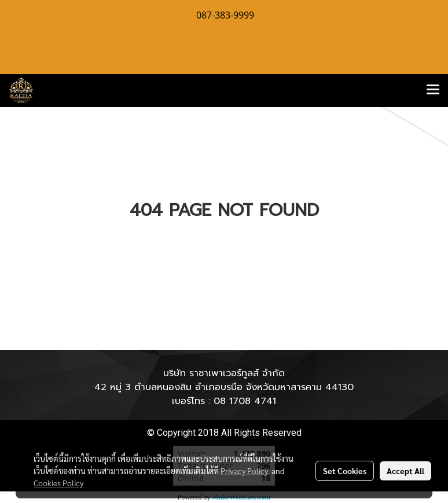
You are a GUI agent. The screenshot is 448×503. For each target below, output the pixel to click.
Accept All (405, 471)
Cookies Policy (58, 483)
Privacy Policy (244, 471)
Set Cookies (345, 471)
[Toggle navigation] (433, 90)
